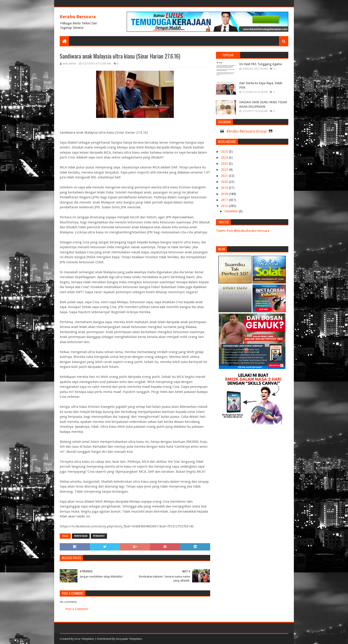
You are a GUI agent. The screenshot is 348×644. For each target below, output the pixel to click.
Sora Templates (84, 639)
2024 (225, 158)
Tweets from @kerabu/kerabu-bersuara (243, 231)
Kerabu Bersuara (78, 17)
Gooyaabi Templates (129, 639)
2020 (225, 182)
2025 (225, 152)
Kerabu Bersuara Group (246, 131)
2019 (225, 188)
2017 (225, 200)
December (232, 211)
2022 (225, 170)
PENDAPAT (99, 536)
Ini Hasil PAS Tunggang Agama (260, 64)
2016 (225, 206)
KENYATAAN (81, 536)
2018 (225, 194)
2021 (225, 176)
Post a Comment (77, 609)
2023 (225, 164)
